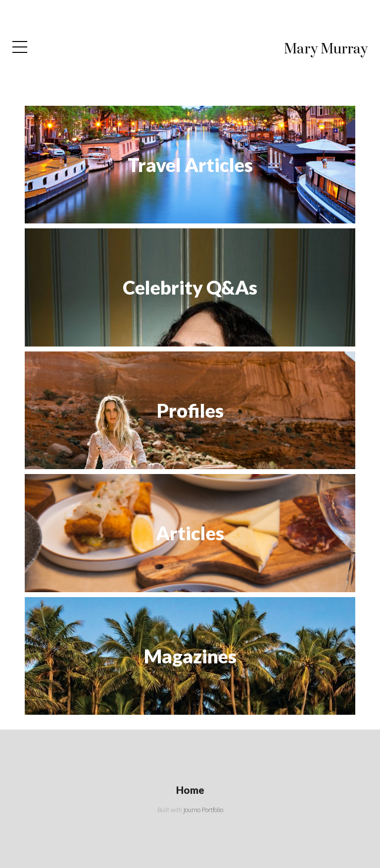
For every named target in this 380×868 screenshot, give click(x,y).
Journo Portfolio (203, 810)
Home (190, 790)
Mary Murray (326, 49)
